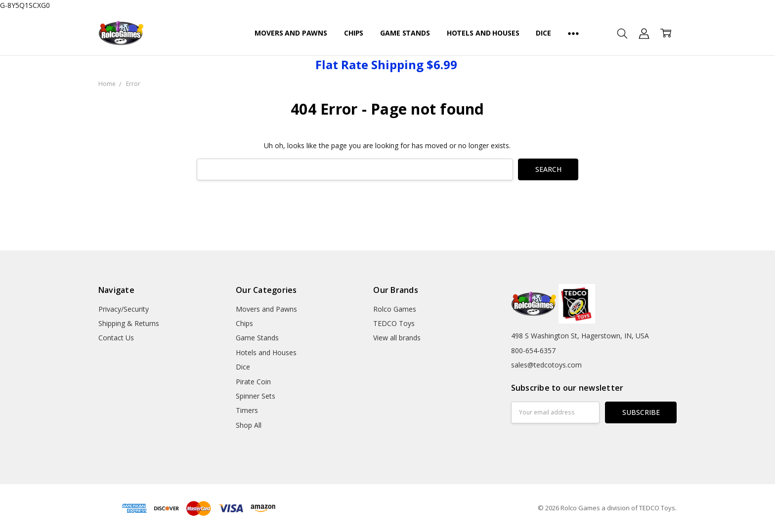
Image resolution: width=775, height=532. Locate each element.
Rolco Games (395, 309)
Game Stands (405, 33)
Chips (354, 33)
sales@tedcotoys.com (546, 365)
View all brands (397, 338)
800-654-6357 (533, 350)
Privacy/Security (124, 309)
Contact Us (116, 338)
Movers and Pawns (291, 33)
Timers (247, 410)
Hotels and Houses (483, 33)
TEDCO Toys (394, 323)
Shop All (249, 425)
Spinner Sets (256, 396)
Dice (543, 33)
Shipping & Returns (129, 323)
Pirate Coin (253, 382)
